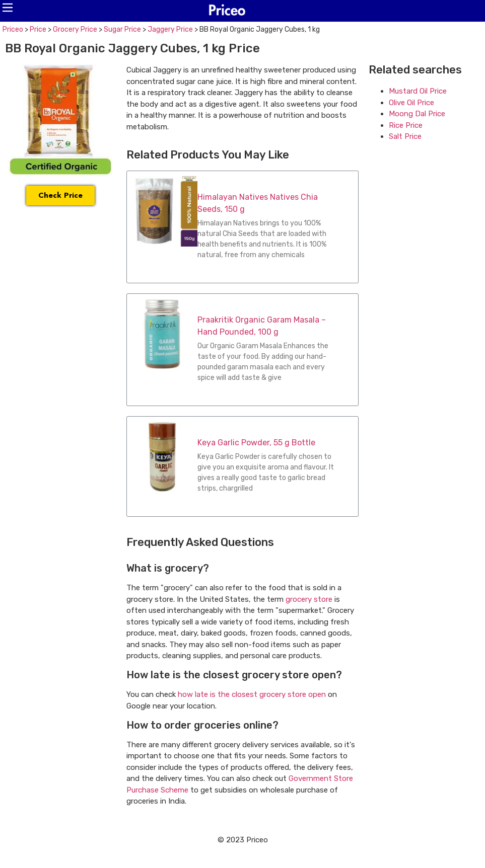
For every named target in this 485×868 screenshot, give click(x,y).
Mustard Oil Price (418, 91)
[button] (8, 8)
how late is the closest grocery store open (252, 694)
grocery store (309, 599)
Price (38, 29)
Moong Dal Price (417, 114)
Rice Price (406, 125)
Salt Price (405, 136)
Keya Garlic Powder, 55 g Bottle (256, 443)
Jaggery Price (170, 29)
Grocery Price (75, 29)
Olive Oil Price (411, 103)
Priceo (13, 29)
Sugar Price (122, 29)
